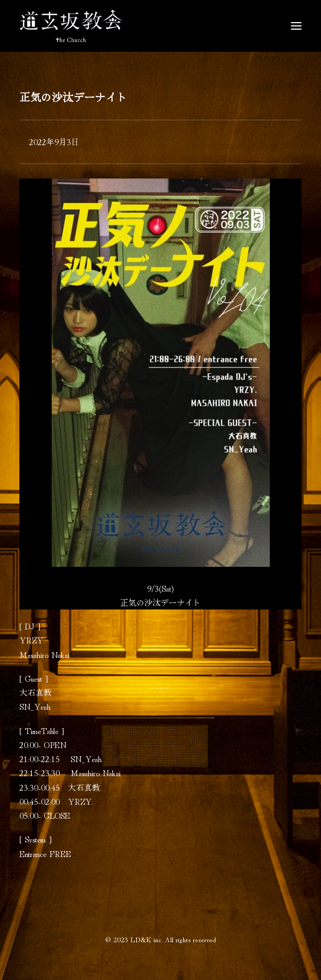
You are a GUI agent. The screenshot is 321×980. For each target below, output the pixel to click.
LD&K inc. (146, 939)
